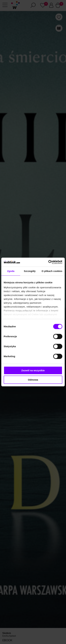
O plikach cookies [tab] (52, 271)
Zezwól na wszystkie (33, 370)
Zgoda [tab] (11, 271)
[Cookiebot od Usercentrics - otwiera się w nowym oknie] (48, 262)
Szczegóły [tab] (30, 271)
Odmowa (33, 380)
